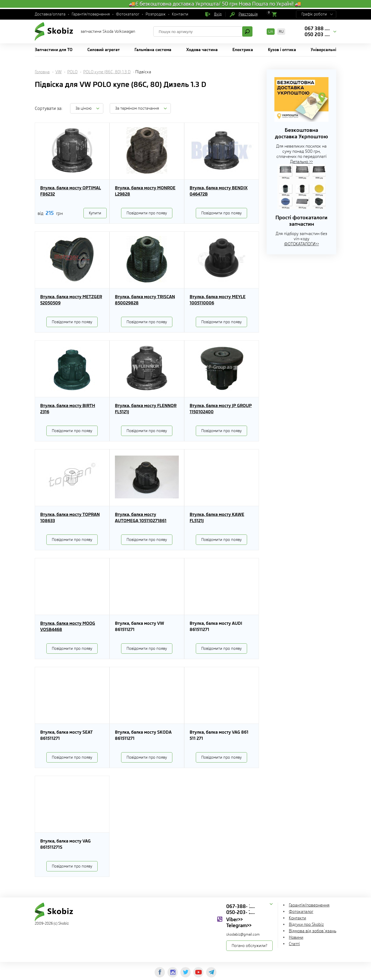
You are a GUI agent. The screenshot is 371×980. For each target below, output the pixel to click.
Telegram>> (239, 925)
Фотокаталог (128, 14)
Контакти (180, 14)
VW (58, 72)
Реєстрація (248, 14)
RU (281, 31)
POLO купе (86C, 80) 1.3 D (107, 72)
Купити (95, 213)
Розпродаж (156, 14)
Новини (296, 937)
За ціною (83, 108)
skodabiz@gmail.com (243, 934)
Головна (42, 72)
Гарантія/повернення (91, 14)
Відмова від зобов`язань (313, 931)
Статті (294, 944)
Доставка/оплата (50, 14)
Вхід (218, 14)
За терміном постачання (137, 108)
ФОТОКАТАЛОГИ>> (302, 244)
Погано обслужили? (249, 946)
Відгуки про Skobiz (306, 924)
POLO (72, 72)
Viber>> (234, 919)
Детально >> (301, 162)
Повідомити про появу (147, 213)
